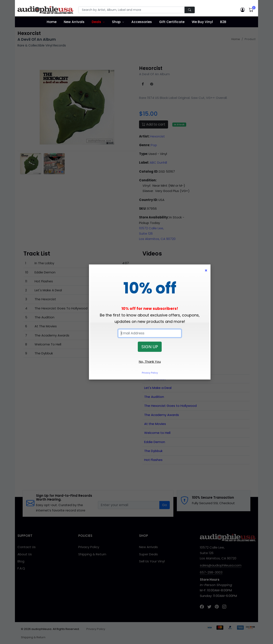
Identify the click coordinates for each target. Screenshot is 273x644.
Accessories (142, 22)
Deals (96, 22)
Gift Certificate (172, 22)
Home (52, 22)
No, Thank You (150, 362)
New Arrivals (74, 22)
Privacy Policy (150, 373)
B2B (223, 22)
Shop (116, 22)
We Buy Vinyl (202, 22)
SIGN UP (150, 347)
